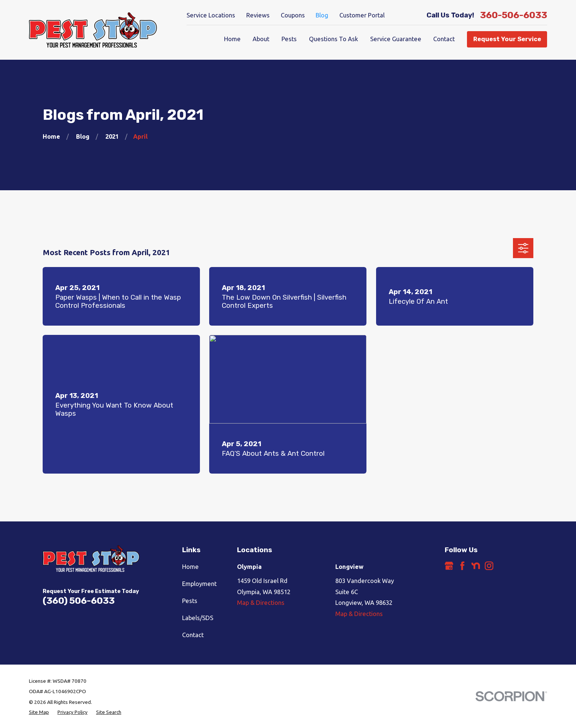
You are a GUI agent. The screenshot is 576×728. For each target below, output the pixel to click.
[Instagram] (489, 566)
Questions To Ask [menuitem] (333, 39)
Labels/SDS (198, 618)
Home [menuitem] (232, 39)
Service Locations (211, 15)
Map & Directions (261, 603)
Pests (190, 601)
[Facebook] (462, 566)
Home (190, 567)
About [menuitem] (261, 39)
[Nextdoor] (476, 566)
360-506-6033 (514, 15)
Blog (322, 15)
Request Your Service (507, 39)
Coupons (293, 15)
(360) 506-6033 (79, 601)
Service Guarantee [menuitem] (396, 39)
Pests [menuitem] (289, 39)
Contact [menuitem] (444, 39)
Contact (193, 635)
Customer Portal (362, 15)
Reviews (258, 15)
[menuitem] (39, 712)
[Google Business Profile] (449, 566)
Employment (199, 584)
